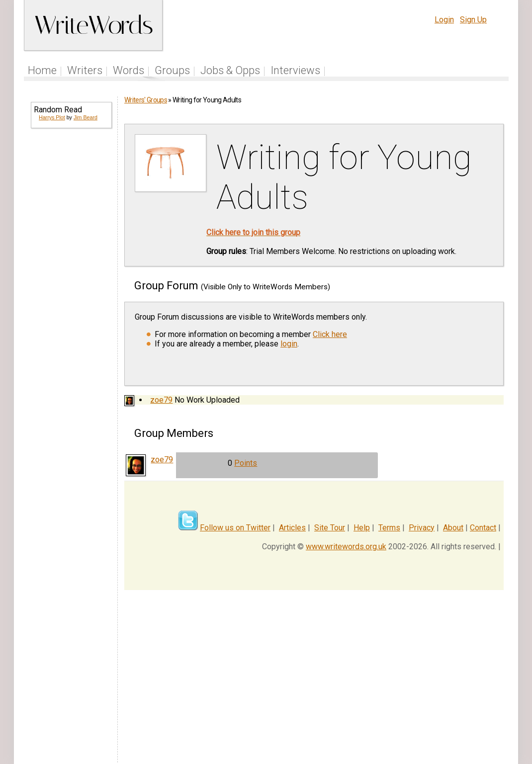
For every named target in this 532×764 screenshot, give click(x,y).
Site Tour (330, 528)
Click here (330, 334)
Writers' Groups (146, 100)
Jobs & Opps (230, 70)
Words (129, 70)
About (453, 528)
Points (246, 463)
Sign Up (473, 20)
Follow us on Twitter (235, 528)
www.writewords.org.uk (346, 547)
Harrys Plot (52, 117)
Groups (172, 70)
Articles (292, 528)
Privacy (422, 528)
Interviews (295, 70)
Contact (483, 528)
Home (42, 70)
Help (362, 528)
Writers (85, 70)
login (289, 344)
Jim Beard (86, 117)
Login (444, 20)
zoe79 (161, 400)
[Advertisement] (71, 296)
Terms (389, 528)
